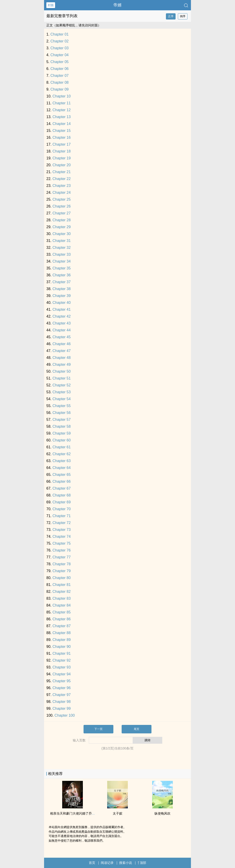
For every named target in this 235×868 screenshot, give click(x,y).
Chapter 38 (62, 289)
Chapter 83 (62, 598)
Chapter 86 (62, 619)
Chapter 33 (62, 254)
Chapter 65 (62, 475)
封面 (51, 5)
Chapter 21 (62, 172)
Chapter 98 (62, 702)
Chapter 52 (62, 385)
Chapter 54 (62, 399)
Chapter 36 (62, 275)
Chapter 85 (62, 612)
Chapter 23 (62, 186)
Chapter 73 (62, 530)
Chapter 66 (62, 481)
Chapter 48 (62, 358)
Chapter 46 (62, 344)
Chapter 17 (62, 144)
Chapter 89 (62, 640)
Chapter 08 (60, 82)
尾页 (137, 729)
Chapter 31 (62, 241)
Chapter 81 (62, 585)
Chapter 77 (62, 557)
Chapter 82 (62, 592)
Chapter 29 (62, 227)
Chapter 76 (62, 550)
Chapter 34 (62, 261)
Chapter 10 (62, 96)
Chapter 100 (65, 715)
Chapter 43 (62, 323)
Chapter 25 (62, 199)
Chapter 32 (62, 248)
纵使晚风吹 (162, 813)
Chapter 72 (62, 523)
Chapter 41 (62, 309)
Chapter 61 (62, 447)
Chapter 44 (62, 330)
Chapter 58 (62, 426)
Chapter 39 (62, 296)
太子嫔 (117, 813)
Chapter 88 (62, 633)
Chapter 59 (62, 433)
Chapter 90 (62, 647)
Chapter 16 (62, 137)
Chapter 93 (62, 667)
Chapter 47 (62, 351)
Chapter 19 (62, 158)
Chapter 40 (62, 303)
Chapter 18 (62, 151)
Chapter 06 (60, 69)
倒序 (183, 16)
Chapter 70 (62, 509)
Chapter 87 (62, 626)
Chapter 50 (62, 371)
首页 (92, 863)
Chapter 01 (60, 34)
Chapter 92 (62, 660)
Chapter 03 (60, 48)
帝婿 (117, 5)
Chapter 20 (62, 165)
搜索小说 (126, 863)
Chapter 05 (60, 62)
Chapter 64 (62, 468)
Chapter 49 (62, 365)
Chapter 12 (62, 110)
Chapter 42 (62, 316)
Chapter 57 (62, 420)
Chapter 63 (62, 461)
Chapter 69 (62, 502)
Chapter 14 (62, 124)
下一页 (98, 729)
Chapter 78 (62, 564)
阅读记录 (107, 863)
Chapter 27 (62, 213)
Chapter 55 (62, 406)
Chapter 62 (62, 454)
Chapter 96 (62, 688)
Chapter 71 (62, 516)
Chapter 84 (62, 605)
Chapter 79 (62, 571)
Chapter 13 (62, 117)
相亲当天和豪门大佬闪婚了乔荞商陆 (76, 813)
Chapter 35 (62, 268)
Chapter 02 (60, 41)
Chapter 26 (62, 206)
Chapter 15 (62, 131)
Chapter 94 (62, 674)
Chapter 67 (62, 488)
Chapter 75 (62, 543)
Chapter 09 (60, 89)
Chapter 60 (62, 440)
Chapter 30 (62, 234)
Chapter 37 (62, 282)
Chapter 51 (62, 378)
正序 (171, 16)
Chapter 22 (62, 179)
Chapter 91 (62, 653)
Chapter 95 (62, 681)
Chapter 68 (62, 495)
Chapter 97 (62, 695)
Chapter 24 (62, 193)
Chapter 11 (62, 103)
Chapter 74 (62, 537)
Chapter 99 (62, 709)
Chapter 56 (62, 413)
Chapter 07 (60, 76)
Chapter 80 (62, 578)
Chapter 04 (60, 55)
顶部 (142, 863)
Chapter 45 (62, 337)
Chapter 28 (62, 220)
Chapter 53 (62, 392)
